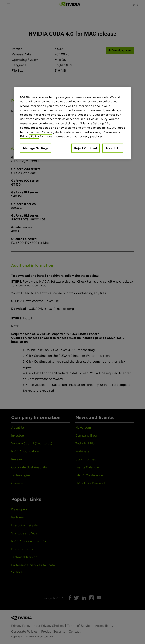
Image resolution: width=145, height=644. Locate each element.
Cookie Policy (98, 119)
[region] (72, 123)
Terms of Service (41, 132)
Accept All (113, 148)
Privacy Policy (30, 136)
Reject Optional (86, 148)
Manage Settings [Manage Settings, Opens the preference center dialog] (36, 148)
